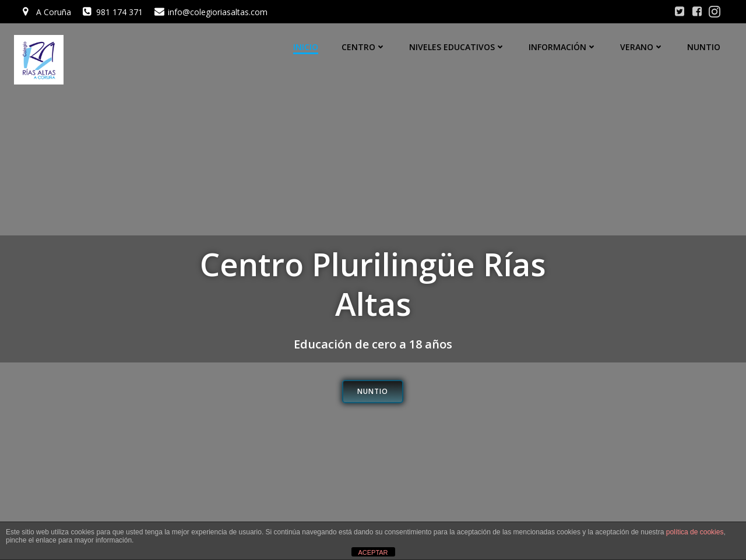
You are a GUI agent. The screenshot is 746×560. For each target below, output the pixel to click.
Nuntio (704, 47)
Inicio (306, 47)
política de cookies (695, 532)
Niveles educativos (457, 47)
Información (563, 47)
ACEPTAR (373, 552)
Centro (364, 47)
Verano (642, 47)
